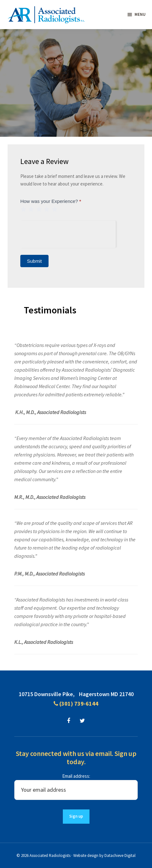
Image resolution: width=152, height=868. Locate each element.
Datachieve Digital (120, 855)
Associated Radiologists (50, 855)
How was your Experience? (51, 201)
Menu (140, 14)
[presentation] (68, 233)
